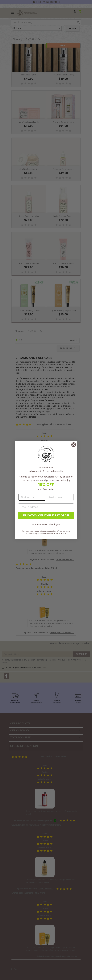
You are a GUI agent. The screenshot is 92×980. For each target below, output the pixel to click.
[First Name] (32, 497)
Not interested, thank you (46, 524)
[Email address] (46, 507)
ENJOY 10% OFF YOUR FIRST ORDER (46, 515)
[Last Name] (60, 497)
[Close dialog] (74, 445)
